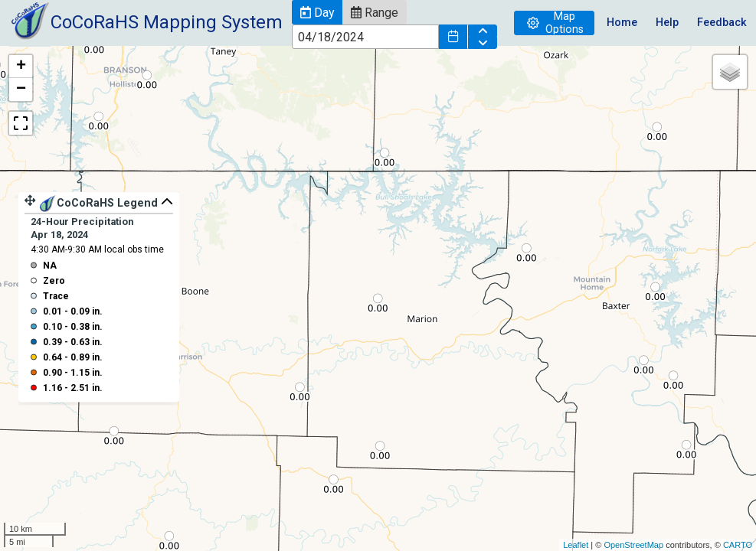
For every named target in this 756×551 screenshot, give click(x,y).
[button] (317, 12)
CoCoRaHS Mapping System (167, 22)
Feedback (722, 23)
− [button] (21, 90)
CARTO (738, 545)
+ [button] (21, 67)
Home (622, 23)
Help (667, 23)
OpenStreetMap (633, 545)
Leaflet (576, 545)
